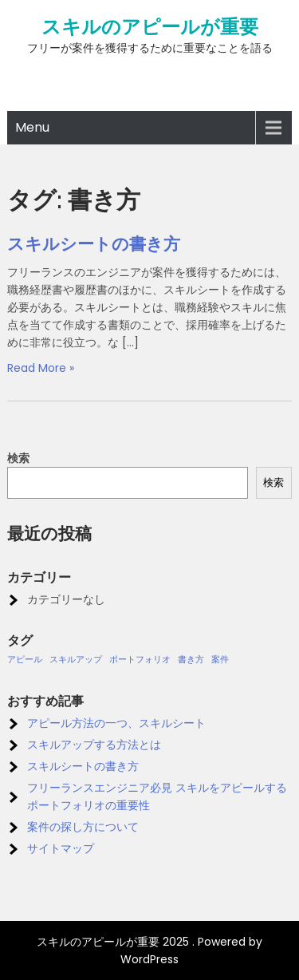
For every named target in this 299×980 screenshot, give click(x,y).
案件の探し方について (83, 827)
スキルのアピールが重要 (150, 27)
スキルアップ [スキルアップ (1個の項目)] (76, 660)
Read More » (41, 368)
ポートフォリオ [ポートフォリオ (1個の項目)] (140, 660)
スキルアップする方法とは (94, 745)
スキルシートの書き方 (94, 244)
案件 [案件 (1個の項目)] (220, 660)
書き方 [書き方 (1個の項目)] (191, 660)
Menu (32, 127)
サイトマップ (61, 848)
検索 (18, 458)
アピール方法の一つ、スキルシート (116, 723)
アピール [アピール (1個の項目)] (25, 660)
